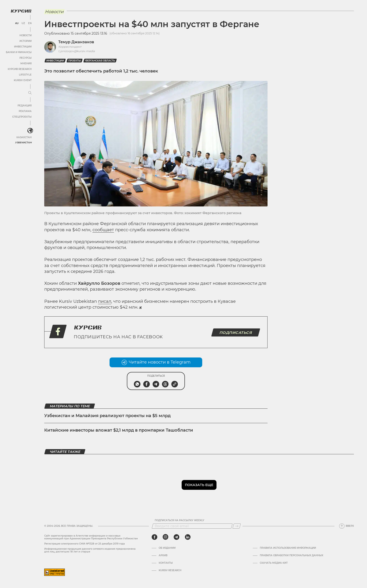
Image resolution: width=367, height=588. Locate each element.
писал (105, 301)
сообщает (103, 230)
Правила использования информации (288, 548)
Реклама (25, 111)
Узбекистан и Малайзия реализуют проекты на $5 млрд (107, 416)
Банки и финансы (19, 52)
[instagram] (165, 537)
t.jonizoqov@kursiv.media (77, 51)
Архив (163, 556)
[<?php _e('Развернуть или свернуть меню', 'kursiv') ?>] (30, 131)
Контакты (166, 563)
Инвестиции (23, 47)
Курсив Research (20, 69)
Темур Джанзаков (76, 42)
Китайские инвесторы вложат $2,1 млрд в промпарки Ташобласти (119, 430)
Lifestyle (25, 75)
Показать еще (199, 485)
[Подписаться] (237, 526)
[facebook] (154, 537)
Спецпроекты (22, 117)
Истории (26, 41)
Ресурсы (26, 58)
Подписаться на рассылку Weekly (180, 520)
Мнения (26, 63)
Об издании (167, 548)
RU (17, 23)
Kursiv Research (170, 570)
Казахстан (24, 137)
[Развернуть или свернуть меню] (30, 93)
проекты (75, 61)
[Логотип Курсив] (21, 11)
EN (30, 23)
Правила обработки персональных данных (292, 556)
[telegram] (176, 537)
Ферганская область (100, 61)
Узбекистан (23, 142)
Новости (26, 35)
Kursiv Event (23, 80)
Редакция (25, 106)
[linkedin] (188, 537)
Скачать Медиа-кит (274, 563)
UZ (23, 23)
